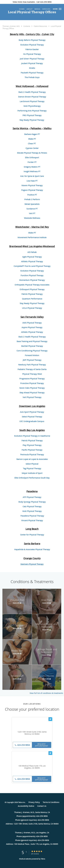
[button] (60, 9)
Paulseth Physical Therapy (32, 73)
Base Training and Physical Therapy (32, 341)
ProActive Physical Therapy (32, 383)
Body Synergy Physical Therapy (32, 502)
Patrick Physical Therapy (32, 294)
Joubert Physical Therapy (32, 63)
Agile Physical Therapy (32, 257)
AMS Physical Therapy (32, 323)
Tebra (43, 859)
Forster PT (32, 162)
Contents (27, 26)
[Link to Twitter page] (50, 719)
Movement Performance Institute (32, 237)
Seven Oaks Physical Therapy (32, 388)
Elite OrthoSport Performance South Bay (32, 478)
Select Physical (32, 464)
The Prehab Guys (32, 77)
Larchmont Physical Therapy (32, 101)
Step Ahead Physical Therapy (32, 393)
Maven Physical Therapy (32, 185)
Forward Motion (32, 355)
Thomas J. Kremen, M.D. (11, 26)
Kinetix (32, 68)
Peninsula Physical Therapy (32, 454)
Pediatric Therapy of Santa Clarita (32, 369)
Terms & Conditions (51, 802)
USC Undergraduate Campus (32, 421)
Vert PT (32, 213)
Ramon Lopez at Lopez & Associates (32, 459)
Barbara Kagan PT (32, 134)
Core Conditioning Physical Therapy (32, 351)
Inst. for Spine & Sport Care (32, 176)
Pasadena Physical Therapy (32, 516)
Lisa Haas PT (32, 181)
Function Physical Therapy (32, 275)
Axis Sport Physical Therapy (32, 412)
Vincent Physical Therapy (32, 520)
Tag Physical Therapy (32, 468)
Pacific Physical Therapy (32, 450)
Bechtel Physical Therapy (32, 346)
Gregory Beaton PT (32, 167)
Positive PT (32, 195)
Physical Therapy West (32, 374)
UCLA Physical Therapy (32, 308)
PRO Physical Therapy (32, 115)
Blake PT (32, 139)
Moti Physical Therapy (32, 511)
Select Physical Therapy (32, 417)
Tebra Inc (22, 802)
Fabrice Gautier (32, 49)
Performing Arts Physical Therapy (32, 111)
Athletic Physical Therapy (32, 261)
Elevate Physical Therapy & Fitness (32, 153)
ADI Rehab (32, 252)
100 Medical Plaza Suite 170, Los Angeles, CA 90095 (32, 767)
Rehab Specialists (32, 204)
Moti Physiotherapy (32, 106)
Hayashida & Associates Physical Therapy (32, 549)
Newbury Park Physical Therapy (32, 365)
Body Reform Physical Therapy (32, 40)
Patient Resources (41, 26)
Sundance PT (32, 209)
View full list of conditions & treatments (46, 693)
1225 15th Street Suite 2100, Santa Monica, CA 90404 (32, 733)
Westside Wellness (32, 218)
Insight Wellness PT (32, 171)
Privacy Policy (34, 802)
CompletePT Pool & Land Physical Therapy (32, 266)
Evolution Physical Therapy (32, 45)
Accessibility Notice (26, 806)
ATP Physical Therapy (32, 497)
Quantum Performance (32, 299)
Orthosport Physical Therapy (32, 289)
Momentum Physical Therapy (32, 280)
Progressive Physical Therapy (32, 379)
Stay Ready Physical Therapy (32, 120)
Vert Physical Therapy (32, 397)
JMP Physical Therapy (32, 360)
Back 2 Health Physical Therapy (32, 92)
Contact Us (42, 806)
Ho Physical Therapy (32, 54)
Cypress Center (32, 148)
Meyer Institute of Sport (32, 473)
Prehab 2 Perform (32, 199)
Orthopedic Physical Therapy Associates (32, 285)
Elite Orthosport (32, 157)
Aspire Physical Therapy (32, 327)
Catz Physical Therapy (32, 506)
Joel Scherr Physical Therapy (32, 59)
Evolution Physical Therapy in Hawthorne (32, 436)
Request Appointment (41, 745)
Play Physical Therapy (32, 445)
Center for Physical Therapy (32, 535)
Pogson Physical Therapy (32, 190)
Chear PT (32, 143)
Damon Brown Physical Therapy (32, 97)
